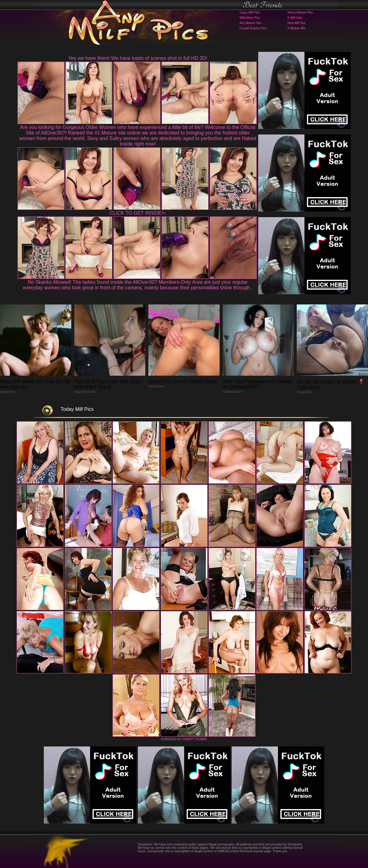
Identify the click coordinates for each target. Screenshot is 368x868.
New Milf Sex (296, 23)
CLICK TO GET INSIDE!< (138, 213)
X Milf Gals (295, 18)
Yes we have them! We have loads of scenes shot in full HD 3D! (138, 58)
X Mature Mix (297, 28)
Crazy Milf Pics (250, 12)
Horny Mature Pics (300, 12)
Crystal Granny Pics (253, 28)
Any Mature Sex (251, 23)
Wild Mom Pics (250, 18)
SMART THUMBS (195, 739)
